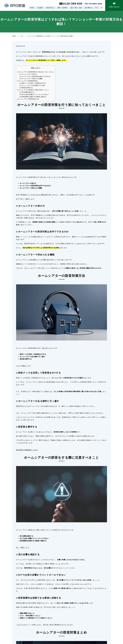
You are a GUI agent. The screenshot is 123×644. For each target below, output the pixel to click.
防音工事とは (50, 8)
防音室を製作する (26, 88)
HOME (32, 8)
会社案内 (40, 8)
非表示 (38, 68)
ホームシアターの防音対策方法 (27, 81)
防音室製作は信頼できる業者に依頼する (33, 97)
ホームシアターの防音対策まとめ (28, 99)
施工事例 (88, 8)
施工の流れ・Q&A (76, 8)
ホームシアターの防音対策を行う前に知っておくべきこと (36, 72)
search (102, 8)
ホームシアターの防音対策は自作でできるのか (35, 76)
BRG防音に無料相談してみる (27, 450)
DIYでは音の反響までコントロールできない (34, 94)
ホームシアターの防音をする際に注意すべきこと (33, 90)
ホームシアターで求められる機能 (31, 79)
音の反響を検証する (27, 92)
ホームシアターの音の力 (28, 74)
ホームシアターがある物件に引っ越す (32, 85)
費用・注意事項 (62, 8)
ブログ (96, 8)
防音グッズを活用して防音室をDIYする (33, 83)
